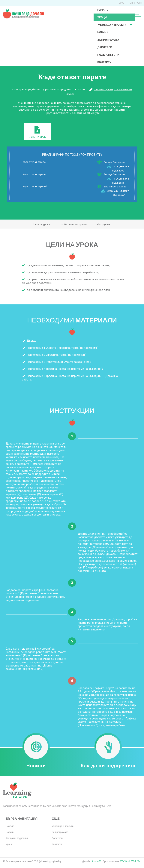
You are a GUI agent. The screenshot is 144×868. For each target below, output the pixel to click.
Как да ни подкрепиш (108, 765)
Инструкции (104, 224)
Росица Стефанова (115, 162)
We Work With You (131, 861)
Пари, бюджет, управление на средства (48, 89)
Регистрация (135, 3)
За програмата (108, 40)
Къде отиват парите (34, 162)
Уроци (102, 17)
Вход (121, 3)
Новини (103, 32)
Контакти (104, 62)
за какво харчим (103, 89)
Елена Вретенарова (115, 187)
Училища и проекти (112, 25)
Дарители (105, 47)
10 (83, 89)
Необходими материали (73, 224)
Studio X (96, 861)
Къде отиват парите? (35, 186)
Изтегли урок (37, 132)
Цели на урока (42, 224)
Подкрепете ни (108, 55)
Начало (103, 10)
